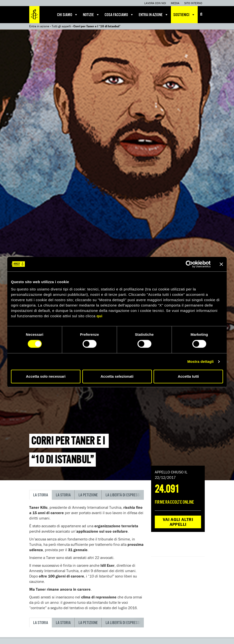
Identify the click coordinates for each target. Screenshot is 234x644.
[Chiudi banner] (221, 264)
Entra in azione (154, 15)
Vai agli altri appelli (178, 522)
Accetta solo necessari (46, 376)
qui (99, 316)
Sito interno (193, 3)
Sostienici (184, 15)
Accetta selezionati (117, 376)
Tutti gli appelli (61, 26)
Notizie (91, 15)
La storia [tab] (41, 495)
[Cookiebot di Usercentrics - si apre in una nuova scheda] (189, 264)
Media (175, 3)
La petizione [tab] (88, 495)
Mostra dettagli (200, 361)
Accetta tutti (188, 376)
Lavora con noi (155, 3)
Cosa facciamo (119, 15)
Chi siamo (68, 15)
